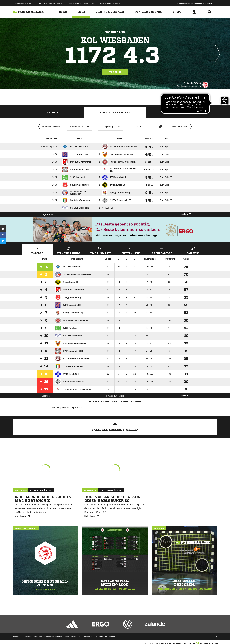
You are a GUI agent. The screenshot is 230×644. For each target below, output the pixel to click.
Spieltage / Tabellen (115, 113)
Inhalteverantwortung (87, 637)
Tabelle (115, 72)
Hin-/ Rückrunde (68, 250)
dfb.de (29, 3)
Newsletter (117, 3)
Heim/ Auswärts (100, 250)
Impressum (17, 637)
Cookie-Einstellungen (106, 637)
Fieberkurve (131, 250)
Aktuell (53, 113)
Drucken (185, 214)
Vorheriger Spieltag (48, 127)
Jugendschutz (70, 637)
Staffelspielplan (177, 113)
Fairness (193, 250)
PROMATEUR (18, 3)
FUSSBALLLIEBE (41, 3)
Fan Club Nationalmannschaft (77, 3)
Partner (94, 3)
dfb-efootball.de (56, 3)
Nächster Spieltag (182, 127)
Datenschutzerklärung (33, 637)
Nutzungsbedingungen (53, 637)
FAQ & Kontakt (105, 3)
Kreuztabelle (162, 250)
